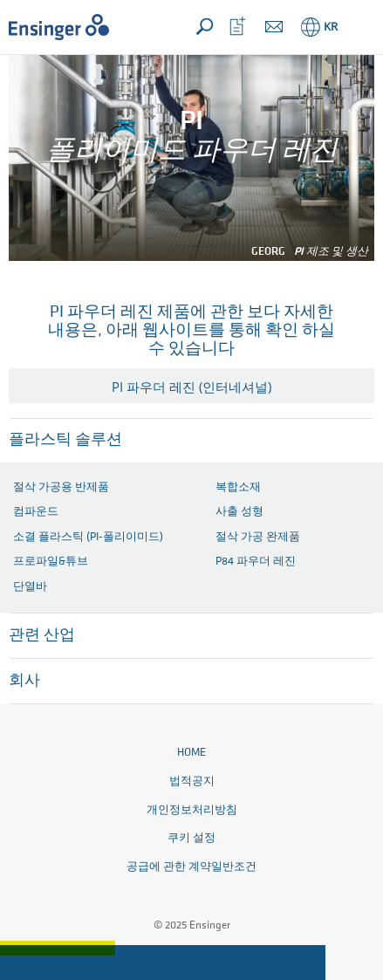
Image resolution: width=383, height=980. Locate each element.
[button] (358, 27)
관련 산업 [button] (42, 636)
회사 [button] (24, 681)
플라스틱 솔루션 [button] (65, 440)
